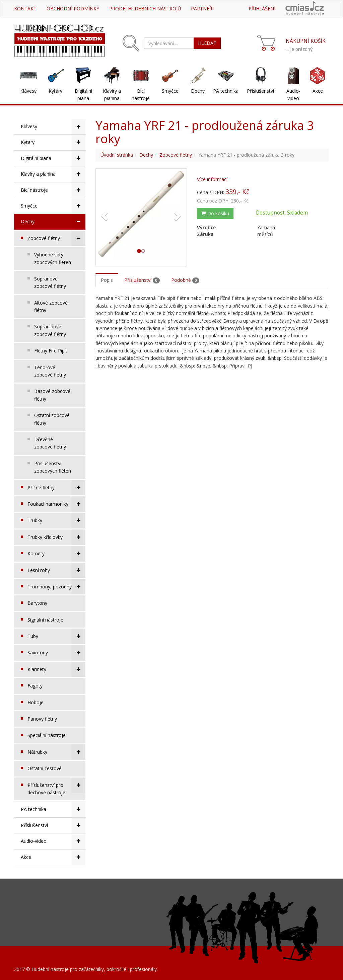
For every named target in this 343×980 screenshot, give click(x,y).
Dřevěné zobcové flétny (50, 443)
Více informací (212, 179)
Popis (107, 280)
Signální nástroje (45, 620)
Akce (318, 91)
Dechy (198, 91)
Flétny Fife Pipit (51, 351)
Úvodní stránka (117, 155)
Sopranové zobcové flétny (50, 282)
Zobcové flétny (56, 238)
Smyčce (170, 91)
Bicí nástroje (141, 95)
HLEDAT (207, 43)
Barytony (37, 603)
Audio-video (293, 95)
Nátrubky (56, 752)
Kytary (55, 91)
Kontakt (25, 9)
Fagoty (35, 686)
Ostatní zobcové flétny (52, 419)
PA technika (226, 91)
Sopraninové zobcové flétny (50, 330)
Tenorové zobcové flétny (50, 371)
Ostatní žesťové (45, 768)
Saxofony (56, 653)
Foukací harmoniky (56, 504)
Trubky (56, 520)
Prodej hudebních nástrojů (145, 9)
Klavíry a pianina (112, 95)
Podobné (185, 280)
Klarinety (56, 669)
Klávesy (28, 91)
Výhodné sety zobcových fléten (53, 258)
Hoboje (36, 702)
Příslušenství (260, 91)
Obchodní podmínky (73, 9)
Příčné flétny (56, 488)
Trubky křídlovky (56, 537)
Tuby (56, 636)
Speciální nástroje (47, 735)
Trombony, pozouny (56, 587)
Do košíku (215, 213)
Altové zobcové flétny (51, 306)
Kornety (56, 554)
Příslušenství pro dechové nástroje (56, 787)
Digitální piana (83, 95)
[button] (104, 214)
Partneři (202, 9)
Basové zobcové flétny (52, 395)
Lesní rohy (56, 570)
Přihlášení (262, 9)
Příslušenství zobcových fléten (53, 467)
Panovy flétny (42, 719)
